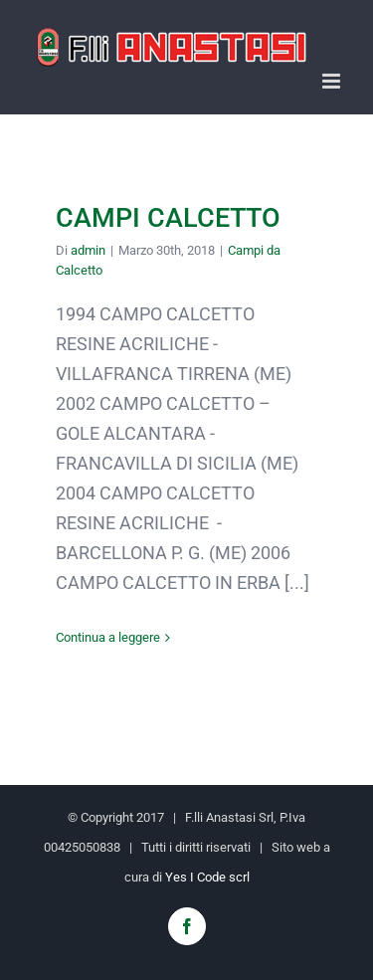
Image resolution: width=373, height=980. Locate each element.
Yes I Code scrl (207, 877)
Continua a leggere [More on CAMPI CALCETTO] (108, 637)
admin (88, 250)
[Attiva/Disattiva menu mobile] (333, 81)
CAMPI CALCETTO (168, 218)
